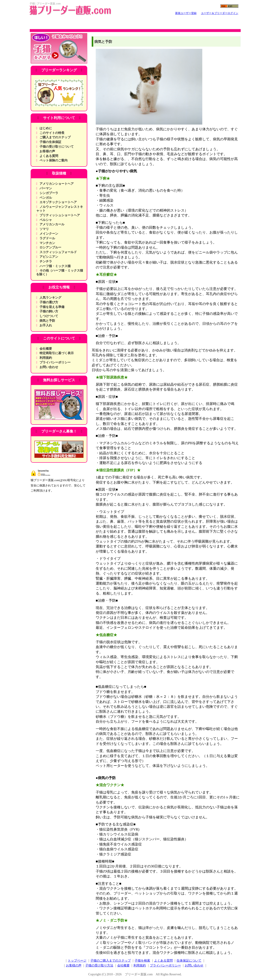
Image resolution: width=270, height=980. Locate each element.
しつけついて (49, 316)
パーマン (46, 188)
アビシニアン (49, 257)
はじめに (46, 128)
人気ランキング (50, 298)
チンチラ (46, 261)
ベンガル (46, 198)
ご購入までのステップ (55, 137)
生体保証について (189, 961)
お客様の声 (47, 151)
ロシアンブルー (50, 247)
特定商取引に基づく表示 (57, 353)
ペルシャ (46, 220)
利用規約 (46, 358)
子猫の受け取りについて (57, 147)
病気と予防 (47, 321)
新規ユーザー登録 (186, 13)
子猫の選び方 (49, 302)
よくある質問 (49, 156)
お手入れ (46, 325)
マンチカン (47, 243)
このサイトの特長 (52, 133)
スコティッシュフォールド (58, 252)
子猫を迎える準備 (52, 307)
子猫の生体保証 (50, 142)
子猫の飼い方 (49, 311)
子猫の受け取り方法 (99, 965)
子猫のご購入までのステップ (111, 961)
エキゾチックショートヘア (58, 202)
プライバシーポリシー (55, 362)
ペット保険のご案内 (54, 160)
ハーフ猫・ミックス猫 (55, 266)
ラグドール (47, 238)
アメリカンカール (52, 224)
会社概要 (46, 349)
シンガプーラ (49, 193)
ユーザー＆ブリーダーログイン (220, 13)
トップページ (77, 961)
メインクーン (49, 234)
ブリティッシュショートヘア (60, 215)
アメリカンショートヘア (57, 184)
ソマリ (44, 229)
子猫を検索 (142, 961)
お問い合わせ (49, 367)
